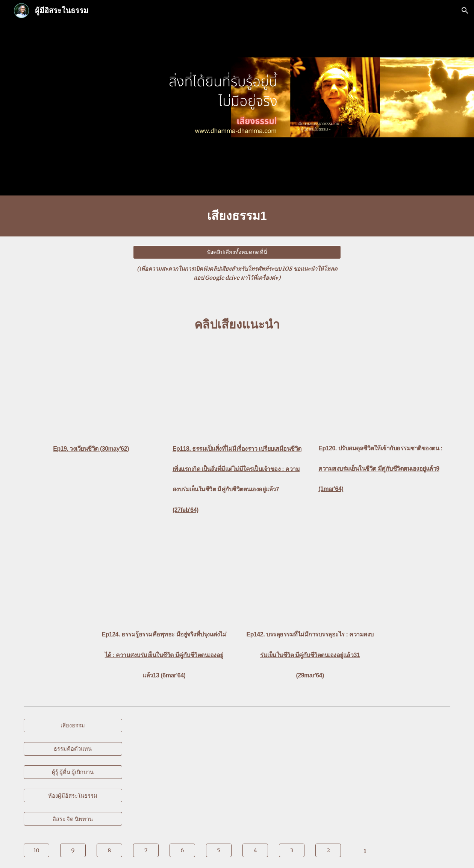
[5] (219, 851)
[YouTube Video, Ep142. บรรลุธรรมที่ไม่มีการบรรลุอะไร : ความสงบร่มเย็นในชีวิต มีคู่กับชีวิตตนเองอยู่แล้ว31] (310, 577)
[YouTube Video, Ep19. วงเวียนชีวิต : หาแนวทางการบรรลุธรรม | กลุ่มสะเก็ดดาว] (91, 392)
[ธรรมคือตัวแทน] (73, 749)
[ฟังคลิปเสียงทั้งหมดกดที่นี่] (237, 252)
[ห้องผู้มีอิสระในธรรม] (73, 795)
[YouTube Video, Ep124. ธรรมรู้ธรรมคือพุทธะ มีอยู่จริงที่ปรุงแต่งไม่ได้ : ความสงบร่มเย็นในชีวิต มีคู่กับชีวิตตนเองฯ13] (164, 577)
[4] (255, 851)
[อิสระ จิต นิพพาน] (73, 819)
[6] (182, 851)
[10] (36, 851)
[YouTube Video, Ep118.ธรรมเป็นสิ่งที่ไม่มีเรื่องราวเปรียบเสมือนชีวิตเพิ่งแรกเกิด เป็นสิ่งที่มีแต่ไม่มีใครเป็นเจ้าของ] (237, 392)
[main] (237, 216)
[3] (292, 851)
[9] (73, 851)
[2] (328, 851)
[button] (465, 11)
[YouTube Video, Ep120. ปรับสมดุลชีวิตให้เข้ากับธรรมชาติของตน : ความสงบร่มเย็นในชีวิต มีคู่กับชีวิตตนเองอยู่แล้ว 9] (383, 391)
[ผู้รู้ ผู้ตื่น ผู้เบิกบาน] (73, 772)
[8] (109, 851)
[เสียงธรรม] (73, 725)
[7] (146, 851)
